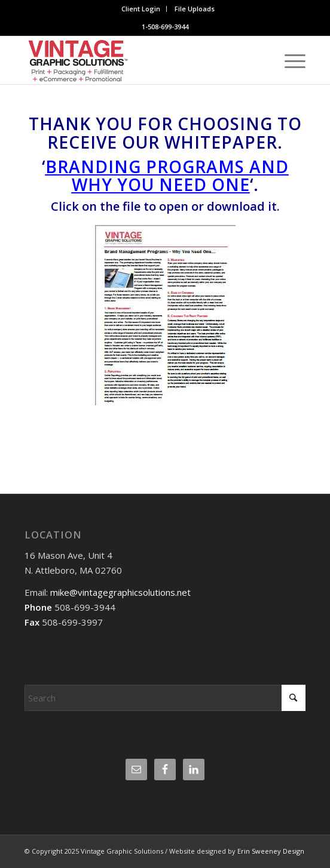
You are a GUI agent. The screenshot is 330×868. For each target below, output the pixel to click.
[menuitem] (141, 9)
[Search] (165, 698)
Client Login (141, 9)
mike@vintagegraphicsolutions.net (119, 592)
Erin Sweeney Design (271, 851)
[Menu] (289, 60)
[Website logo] (137, 60)
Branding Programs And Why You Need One (167, 176)
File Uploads (195, 9)
